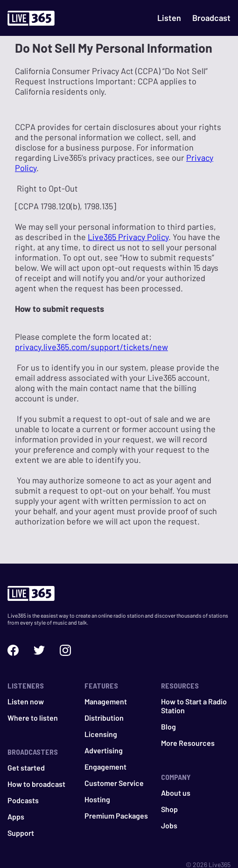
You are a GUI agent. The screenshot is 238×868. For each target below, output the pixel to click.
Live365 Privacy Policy (128, 237)
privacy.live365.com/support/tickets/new (91, 347)
